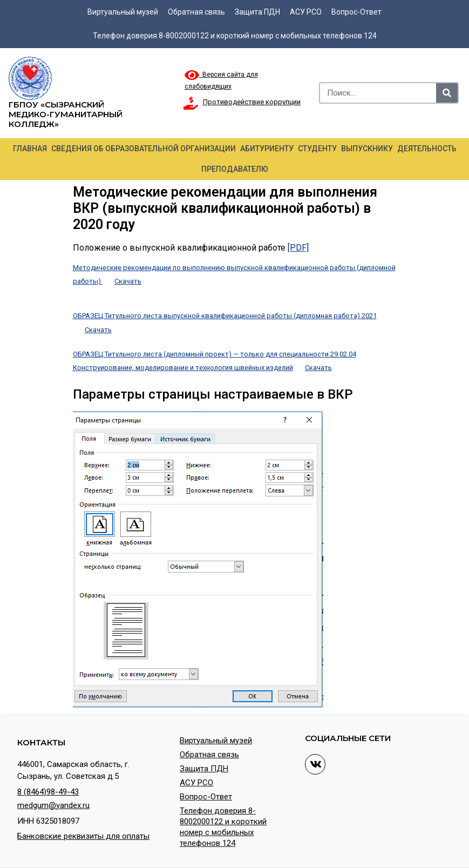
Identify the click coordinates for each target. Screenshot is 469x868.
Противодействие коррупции (252, 102)
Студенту (317, 149)
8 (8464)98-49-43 (48, 792)
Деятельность (427, 149)
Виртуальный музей (123, 12)
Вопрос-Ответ (356, 12)
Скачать (128, 281)
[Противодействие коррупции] (191, 103)
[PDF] (298, 248)
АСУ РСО (306, 12)
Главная (30, 149)
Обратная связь (196, 12)
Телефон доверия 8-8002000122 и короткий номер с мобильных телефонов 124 (235, 36)
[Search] (447, 93)
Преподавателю (235, 169)
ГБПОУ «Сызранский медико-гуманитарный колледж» (66, 114)
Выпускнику (367, 149)
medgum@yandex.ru (53, 805)
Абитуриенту (267, 149)
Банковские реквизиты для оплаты (83, 836)
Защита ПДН (257, 12)
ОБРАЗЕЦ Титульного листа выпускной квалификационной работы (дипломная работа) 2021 (225, 316)
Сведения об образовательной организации (144, 149)
